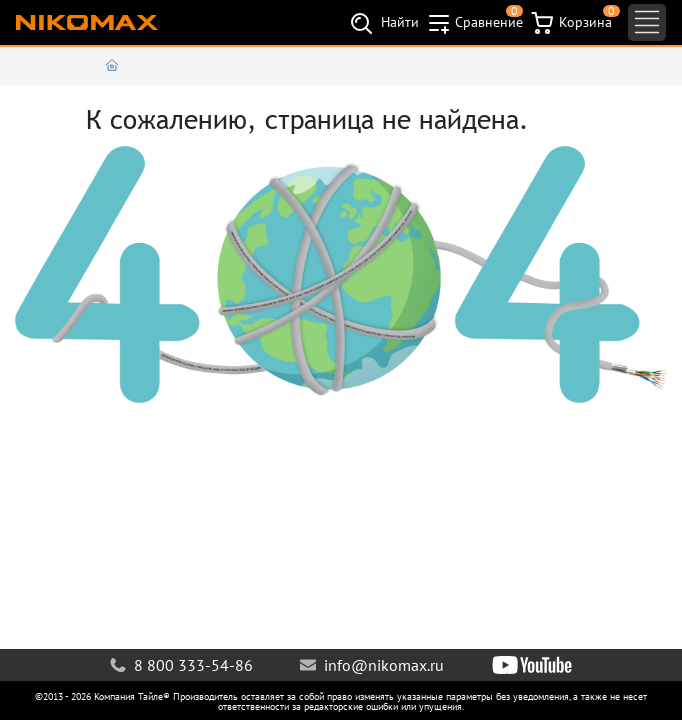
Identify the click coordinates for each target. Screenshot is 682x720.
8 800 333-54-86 (181, 665)
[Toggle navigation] (647, 22)
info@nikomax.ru (372, 665)
